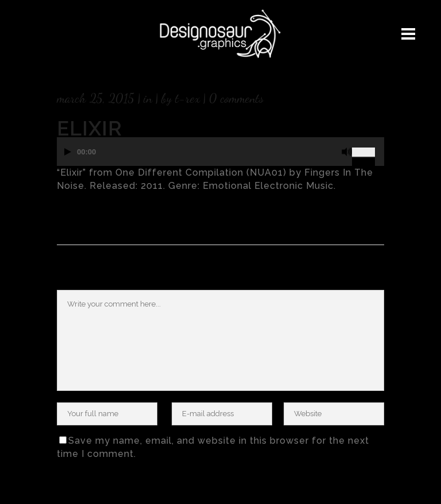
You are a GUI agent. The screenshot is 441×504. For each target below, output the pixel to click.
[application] (220, 157)
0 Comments (236, 98)
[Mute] (347, 152)
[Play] (68, 152)
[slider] (368, 148)
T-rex (187, 98)
